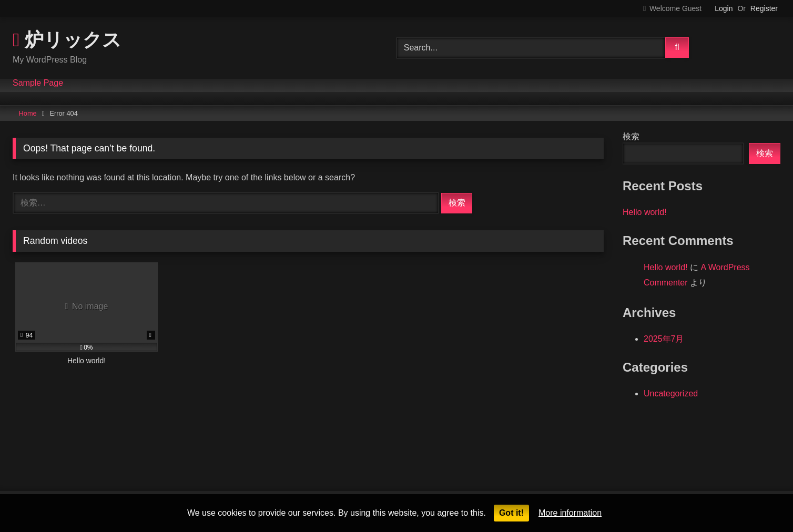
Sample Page (38, 83)
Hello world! (645, 212)
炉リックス (67, 39)
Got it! (511, 513)
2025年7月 (664, 339)
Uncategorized (671, 393)
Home (28, 113)
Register (764, 8)
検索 (631, 136)
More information (570, 513)
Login (724, 8)
